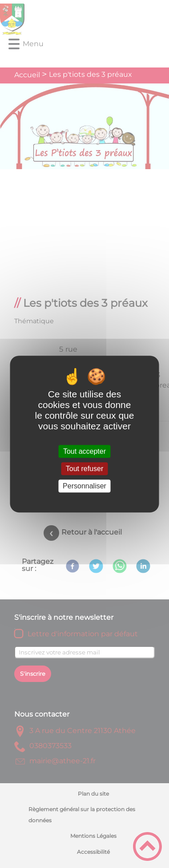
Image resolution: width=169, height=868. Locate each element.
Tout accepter (84, 451)
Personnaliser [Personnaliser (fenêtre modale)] (84, 486)
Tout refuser (84, 469)
